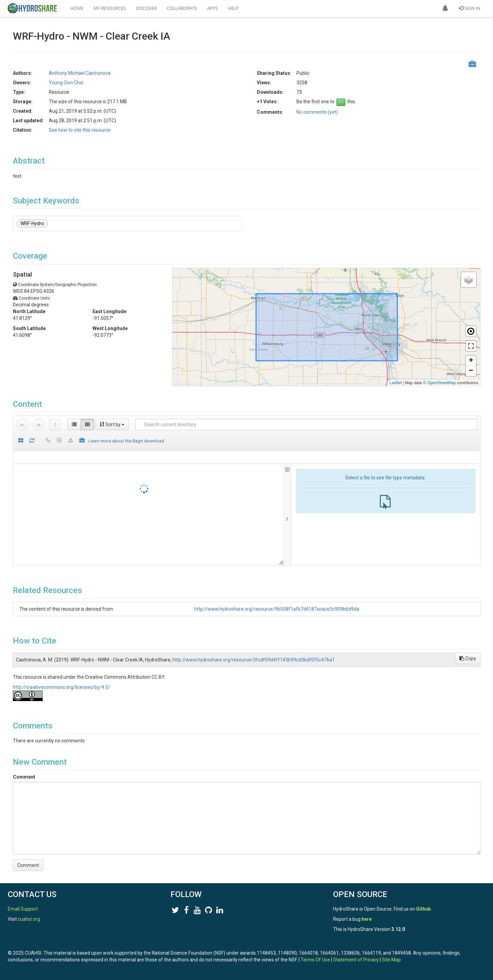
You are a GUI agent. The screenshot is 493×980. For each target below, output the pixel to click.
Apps (213, 8)
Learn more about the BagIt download (126, 441)
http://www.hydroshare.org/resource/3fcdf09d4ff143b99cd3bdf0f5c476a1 (254, 660)
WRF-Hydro (32, 223)
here (367, 919)
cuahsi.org (29, 919)
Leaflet (395, 383)
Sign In (469, 8)
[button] (445, 8)
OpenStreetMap (442, 383)
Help (233, 8)
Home (77, 8)
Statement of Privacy (356, 960)
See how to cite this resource (80, 130)
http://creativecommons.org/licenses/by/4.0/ (61, 687)
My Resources (110, 8)
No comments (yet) (317, 112)
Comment (24, 777)
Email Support (23, 909)
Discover (146, 8)
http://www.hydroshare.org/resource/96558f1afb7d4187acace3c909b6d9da (277, 609)
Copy (468, 658)
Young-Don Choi (66, 83)
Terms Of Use (315, 960)
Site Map (391, 960)
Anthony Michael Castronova (80, 73)
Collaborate (182, 8)
